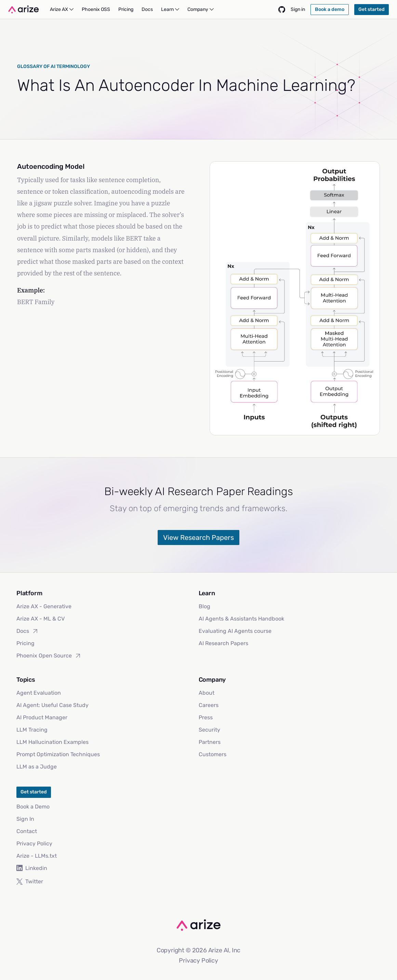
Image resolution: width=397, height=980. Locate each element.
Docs (28, 631)
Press (206, 717)
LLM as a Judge (37, 767)
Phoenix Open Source (49, 656)
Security (209, 730)
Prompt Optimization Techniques (58, 754)
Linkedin (32, 868)
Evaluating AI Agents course (235, 631)
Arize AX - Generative (44, 606)
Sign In (25, 819)
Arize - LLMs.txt (37, 856)
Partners (210, 742)
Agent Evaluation (39, 693)
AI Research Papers (223, 643)
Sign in (298, 9)
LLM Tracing (32, 730)
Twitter (30, 881)
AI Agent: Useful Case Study (52, 705)
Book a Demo (33, 807)
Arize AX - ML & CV (41, 619)
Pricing (25, 643)
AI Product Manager (42, 717)
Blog (204, 606)
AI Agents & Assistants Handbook (241, 619)
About (207, 693)
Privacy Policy (34, 843)
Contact (27, 831)
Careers (209, 705)
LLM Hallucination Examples (52, 742)
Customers (213, 754)
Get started (34, 792)
